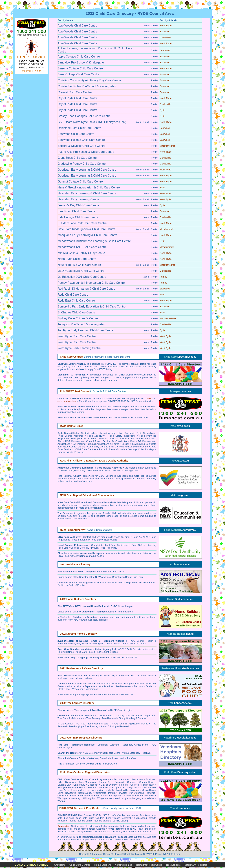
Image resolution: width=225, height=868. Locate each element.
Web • (147, 26)
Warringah (63, 798)
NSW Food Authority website (81, 556)
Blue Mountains (87, 782)
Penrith (112, 793)
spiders (100, 818)
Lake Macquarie (146, 787)
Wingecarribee (105, 798)
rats (85, 818)
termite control (85, 821)
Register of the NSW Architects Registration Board (105, 577)
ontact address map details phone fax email (108, 537)
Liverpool (89, 790)
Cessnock (93, 785)
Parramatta (100, 793)
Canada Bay (64, 785)
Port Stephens (136, 793)
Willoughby (89, 798)
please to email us (102, 380)
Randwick (151, 793)
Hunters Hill (85, 787)
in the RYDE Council (91, 572)
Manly (111, 790)
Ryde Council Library (74, 447)
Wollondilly (121, 798)
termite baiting (120, 821)
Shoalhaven (102, 796)
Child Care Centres (86, 449)
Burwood (119, 782)
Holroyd (62, 787)
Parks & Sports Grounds (112, 449)
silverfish (127, 818)
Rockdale (64, 796)
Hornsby (72, 787)
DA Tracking (79, 444)
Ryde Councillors (146, 433)
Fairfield (123, 785)
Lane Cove (63, 790)
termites (90, 826)
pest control (132, 815)
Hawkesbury (148, 785)
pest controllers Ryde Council (122, 407)
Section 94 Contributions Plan (119, 441)
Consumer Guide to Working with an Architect (82, 582)
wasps (117, 818)
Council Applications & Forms (103, 444)
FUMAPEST (66, 837)
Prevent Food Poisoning (104, 548)
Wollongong (135, 798)
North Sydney (85, 793)
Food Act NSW (141, 537)
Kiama (108, 787)
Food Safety (138, 545)
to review (81, 553)
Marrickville (122, 790)
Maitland (101, 790)
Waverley (76, 798)
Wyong (61, 801)
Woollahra (149, 798)
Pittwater (122, 793)
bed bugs (69, 818)
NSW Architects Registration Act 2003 (128, 582)
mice (92, 818)
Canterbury (79, 785)
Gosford (134, 785)
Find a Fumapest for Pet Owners (88, 764)
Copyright (84, 854)
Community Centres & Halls (102, 447)
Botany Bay (105, 782)
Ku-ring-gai (130, 787)
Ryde (74, 796)
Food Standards (80, 540)
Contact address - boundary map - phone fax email (108, 433)
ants (60, 818)
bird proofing (140, 818)
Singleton (116, 796)
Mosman (135, 790)
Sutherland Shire (145, 796)
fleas (79, 818)
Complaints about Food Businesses (110, 545)
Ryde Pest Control (90, 398)
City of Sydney (109, 785)
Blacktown (70, 782)
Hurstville (98, 787)
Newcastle (70, 793)
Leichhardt (77, 790)
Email (177, 854)
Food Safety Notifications (104, 540)
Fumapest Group (101, 854)
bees (109, 818)
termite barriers (103, 821)
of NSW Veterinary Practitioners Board (89, 753)
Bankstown (137, 779)
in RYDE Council (109, 606)
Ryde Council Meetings (70, 436)
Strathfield (129, 796)
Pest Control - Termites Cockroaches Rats (105, 439)
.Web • (147, 62)
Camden (132, 782)
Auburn (125, 779)
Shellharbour (87, 796)
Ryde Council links (68, 433)
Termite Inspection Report (87, 837)
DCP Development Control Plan (82, 441)
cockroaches (148, 815)
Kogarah (118, 787)
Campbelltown (147, 782)
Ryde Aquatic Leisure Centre (134, 447)
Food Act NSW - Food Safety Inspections (112, 436)
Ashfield (114, 779)
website (100, 530)
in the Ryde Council (87, 675)
